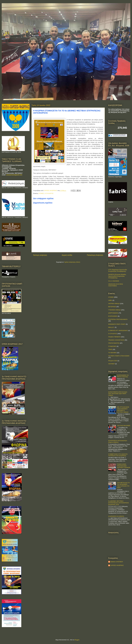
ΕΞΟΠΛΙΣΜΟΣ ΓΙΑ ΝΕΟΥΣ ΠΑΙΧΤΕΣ (123, 376)
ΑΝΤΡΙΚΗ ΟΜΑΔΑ (114, 304)
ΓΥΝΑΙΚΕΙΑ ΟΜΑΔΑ (114, 310)
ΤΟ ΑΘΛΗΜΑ (112, 353)
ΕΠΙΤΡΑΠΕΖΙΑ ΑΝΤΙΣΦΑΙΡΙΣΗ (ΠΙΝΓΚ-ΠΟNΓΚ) (118, 442)
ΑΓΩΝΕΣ (41, 193)
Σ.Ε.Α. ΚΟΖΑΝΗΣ (114, 281)
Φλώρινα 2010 (113, 361)
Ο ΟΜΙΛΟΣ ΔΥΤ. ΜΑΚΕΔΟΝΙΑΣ (118, 331)
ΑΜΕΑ (110, 300)
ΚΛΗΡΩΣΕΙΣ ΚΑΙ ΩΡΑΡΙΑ (116, 516)
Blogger (77, 640)
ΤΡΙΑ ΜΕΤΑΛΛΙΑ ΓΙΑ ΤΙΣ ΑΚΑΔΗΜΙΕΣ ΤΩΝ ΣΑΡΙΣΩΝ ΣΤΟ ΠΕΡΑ (123, 485)
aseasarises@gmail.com (14, 175)
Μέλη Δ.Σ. (111, 327)
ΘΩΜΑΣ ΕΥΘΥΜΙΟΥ (117, 562)
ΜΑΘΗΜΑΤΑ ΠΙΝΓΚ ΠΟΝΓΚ (117, 324)
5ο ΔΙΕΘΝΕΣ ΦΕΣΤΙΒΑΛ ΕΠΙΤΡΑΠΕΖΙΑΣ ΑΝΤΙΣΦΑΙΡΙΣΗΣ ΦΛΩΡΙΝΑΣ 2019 (119, 503)
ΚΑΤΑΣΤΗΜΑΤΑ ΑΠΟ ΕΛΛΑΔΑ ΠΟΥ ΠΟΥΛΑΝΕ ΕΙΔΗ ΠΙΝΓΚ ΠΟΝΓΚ (118, 394)
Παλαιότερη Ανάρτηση (95, 255)
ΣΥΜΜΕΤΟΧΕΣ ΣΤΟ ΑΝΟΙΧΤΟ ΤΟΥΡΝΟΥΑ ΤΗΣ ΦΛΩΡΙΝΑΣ (118, 455)
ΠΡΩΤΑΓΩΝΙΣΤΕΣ (114, 343)
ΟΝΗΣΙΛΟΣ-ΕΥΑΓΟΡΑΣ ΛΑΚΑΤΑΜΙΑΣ (116, 285)
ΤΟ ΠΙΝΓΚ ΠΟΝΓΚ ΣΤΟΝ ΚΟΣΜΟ (119, 356)
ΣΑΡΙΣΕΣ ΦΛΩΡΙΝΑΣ (117, 565)
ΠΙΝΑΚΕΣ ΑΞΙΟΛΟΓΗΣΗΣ (116, 340)
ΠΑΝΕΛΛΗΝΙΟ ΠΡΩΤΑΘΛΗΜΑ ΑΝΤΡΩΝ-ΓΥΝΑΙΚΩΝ (124, 466)
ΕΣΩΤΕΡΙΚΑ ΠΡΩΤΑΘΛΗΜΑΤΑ (118, 319)
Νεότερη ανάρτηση (40, 255)
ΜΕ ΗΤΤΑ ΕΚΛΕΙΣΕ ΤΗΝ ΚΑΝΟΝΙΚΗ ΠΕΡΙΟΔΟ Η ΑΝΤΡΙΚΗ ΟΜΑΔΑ (123, 410)
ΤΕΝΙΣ (110, 349)
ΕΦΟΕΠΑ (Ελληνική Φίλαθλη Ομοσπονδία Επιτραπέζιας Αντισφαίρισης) (117, 276)
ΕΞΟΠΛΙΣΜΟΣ (113, 316)
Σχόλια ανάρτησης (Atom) (72, 262)
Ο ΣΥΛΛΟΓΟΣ (49, 193)
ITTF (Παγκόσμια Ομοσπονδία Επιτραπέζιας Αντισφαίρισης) (118, 271)
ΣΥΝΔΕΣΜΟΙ (112, 346)
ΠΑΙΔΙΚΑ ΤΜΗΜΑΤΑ (114, 337)
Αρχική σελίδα (67, 255)
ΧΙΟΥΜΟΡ (111, 364)
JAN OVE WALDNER (124, 426)
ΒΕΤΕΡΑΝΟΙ (112, 307)
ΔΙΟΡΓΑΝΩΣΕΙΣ (113, 313)
